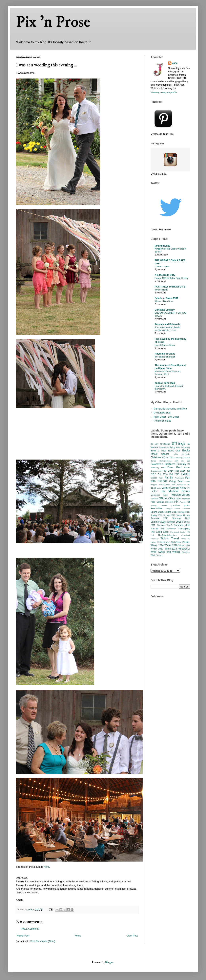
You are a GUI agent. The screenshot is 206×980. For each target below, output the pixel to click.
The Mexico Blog (162, 421)
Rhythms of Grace (165, 354)
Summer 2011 (160, 518)
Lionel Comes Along (165, 345)
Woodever (186, 552)
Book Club (174, 451)
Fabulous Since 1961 (166, 298)
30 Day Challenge (160, 444)
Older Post (132, 936)
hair (173, 485)
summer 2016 (174, 522)
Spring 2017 (171, 512)
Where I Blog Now (164, 301)
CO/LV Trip (168, 457)
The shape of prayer (165, 357)
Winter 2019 (184, 545)
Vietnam (161, 542)
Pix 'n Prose (53, 22)
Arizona (180, 447)
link (189, 488)
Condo (153, 461)
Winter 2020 (157, 549)
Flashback (179, 478)
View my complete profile (164, 93)
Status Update (183, 515)
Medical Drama (179, 491)
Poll (188, 502)
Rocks (178, 509)
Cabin (175, 454)
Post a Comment (30, 929)
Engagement (156, 471)
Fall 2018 (163, 474)
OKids (179, 499)
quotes (187, 505)
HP (189, 485)
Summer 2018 (165, 525)
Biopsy (187, 447)
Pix (176, 502)
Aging (173, 447)
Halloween (181, 485)
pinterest (169, 502)
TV (189, 539)
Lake (159, 488)
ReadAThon (157, 509)
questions (175, 505)
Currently (181, 464)
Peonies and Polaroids (167, 324)
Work (153, 555)
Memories (155, 495)
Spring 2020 (169, 515)
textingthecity (162, 246)
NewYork (154, 499)
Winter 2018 (171, 545)
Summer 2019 (182, 525)
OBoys (163, 498)
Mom (166, 495)
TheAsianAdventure (167, 535)
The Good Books (177, 532)
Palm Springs (157, 502)
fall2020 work (157, 478)
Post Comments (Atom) (43, 941)
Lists (163, 491)
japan (153, 488)
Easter (187, 467)
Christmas (156, 457)
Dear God (174, 467)
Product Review (159, 505)
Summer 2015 (158, 522)
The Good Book (160, 532)
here (46, 867)
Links (154, 491)
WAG (168, 542)
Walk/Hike (176, 542)
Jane (175, 63)
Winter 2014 (157, 545)
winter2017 (184, 549)
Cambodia (186, 454)
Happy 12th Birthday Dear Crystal (172, 278)
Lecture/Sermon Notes (174, 488)
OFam (172, 499)
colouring (178, 457)
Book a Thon (158, 451)
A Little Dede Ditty (165, 275)
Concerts (186, 457)
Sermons (186, 509)
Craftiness (170, 464)
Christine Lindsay (165, 310)
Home (78, 936)
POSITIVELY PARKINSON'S (170, 287)
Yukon (159, 555)
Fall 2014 (168, 471)
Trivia (183, 539)
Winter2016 (171, 549)
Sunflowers (171, 529)
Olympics (186, 499)
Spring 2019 (156, 515)
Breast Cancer (160, 454)
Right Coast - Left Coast (166, 417)
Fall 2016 (180, 471)
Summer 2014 (181, 518)
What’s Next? (161, 290)
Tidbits (165, 538)
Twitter (153, 542)
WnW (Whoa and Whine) (165, 552)
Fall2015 (186, 474)
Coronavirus (157, 464)
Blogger (109, 962)
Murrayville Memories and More (170, 409)
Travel (175, 538)
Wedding (186, 542)
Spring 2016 (157, 512)
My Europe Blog (162, 413)
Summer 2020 (158, 529)
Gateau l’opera (162, 267)
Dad (163, 467)
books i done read (165, 383)
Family (169, 478)
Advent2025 (164, 447)
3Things (178, 443)
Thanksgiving (184, 529)
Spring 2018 (184, 512)
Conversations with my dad (175, 461)
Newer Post (23, 936)
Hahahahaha (165, 485)
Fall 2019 (174, 474)
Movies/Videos (181, 495)
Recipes (169, 509)
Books (186, 450)
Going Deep (176, 481)
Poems (183, 502)
